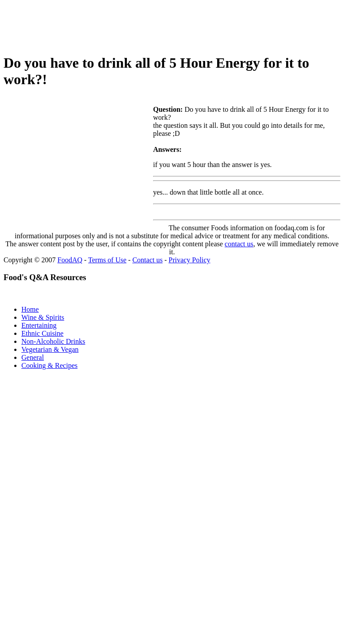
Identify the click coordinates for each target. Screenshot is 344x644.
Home (30, 309)
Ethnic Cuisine (42, 333)
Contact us (147, 260)
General (33, 357)
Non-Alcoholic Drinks (53, 341)
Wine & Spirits (43, 317)
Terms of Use (107, 260)
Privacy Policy (190, 260)
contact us (239, 244)
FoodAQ (70, 260)
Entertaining (39, 325)
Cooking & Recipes (49, 365)
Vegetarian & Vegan (50, 349)
